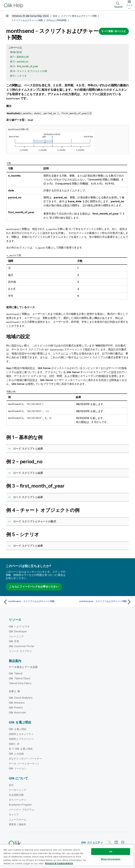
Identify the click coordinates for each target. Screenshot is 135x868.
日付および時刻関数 (57, 20)
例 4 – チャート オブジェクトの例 (28, 71)
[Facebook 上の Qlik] (123, 842)
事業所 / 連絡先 (17, 824)
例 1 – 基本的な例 (19, 57)
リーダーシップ (17, 790)
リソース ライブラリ (20, 651)
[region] (67, 856)
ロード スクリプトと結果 (28, 449)
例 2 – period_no (19, 61)
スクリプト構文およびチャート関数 (79, 16)
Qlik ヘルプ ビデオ (19, 626)
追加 (55, 16)
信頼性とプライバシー (21, 739)
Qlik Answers (17, 703)
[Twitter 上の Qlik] (110, 842)
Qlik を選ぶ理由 (18, 729)
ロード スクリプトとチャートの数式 (35, 521)
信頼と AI (14, 744)
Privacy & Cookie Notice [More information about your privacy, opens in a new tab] (59, 863)
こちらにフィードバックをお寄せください (34, 586)
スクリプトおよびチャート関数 (27, 20)
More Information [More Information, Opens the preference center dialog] (111, 859)
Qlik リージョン (18, 768)
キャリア (14, 814)
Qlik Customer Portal (21, 646)
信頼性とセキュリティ (21, 734)
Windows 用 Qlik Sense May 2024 (30, 16)
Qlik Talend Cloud (19, 678)
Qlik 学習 (14, 641)
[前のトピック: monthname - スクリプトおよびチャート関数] (34, 602)
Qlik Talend (16, 673)
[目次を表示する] (7, 16)
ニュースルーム (17, 819)
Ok (111, 851)
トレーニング (16, 636)
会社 (11, 785)
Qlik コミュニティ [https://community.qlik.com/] (92, 842)
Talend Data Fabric (20, 683)
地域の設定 (16, 52)
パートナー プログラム (22, 810)
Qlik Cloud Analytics (21, 698)
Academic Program (20, 805)
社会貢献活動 (16, 795)
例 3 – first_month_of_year (24, 66)
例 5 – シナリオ (18, 76)
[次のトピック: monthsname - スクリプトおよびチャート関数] (101, 602)
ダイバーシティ (17, 800)
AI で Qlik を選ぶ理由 (21, 749)
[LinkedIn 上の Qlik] (116, 842)
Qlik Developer (18, 631)
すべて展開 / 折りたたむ (114, 31)
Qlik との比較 (16, 754)
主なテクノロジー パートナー (25, 759)
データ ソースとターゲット (24, 763)
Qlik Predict (16, 708)
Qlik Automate (17, 712)
